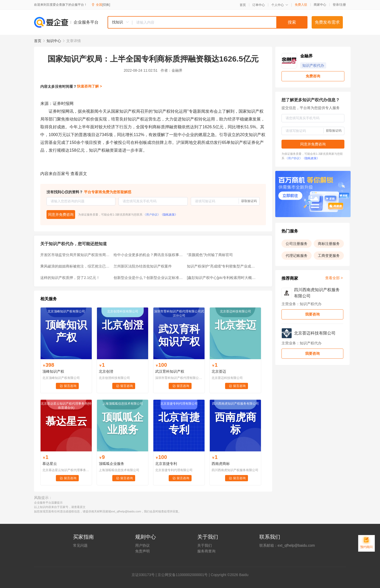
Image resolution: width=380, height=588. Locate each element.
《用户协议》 (152, 215)
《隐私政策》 (169, 215)
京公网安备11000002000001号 (183, 575)
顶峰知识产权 (53, 371)
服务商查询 (206, 551)
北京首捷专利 (166, 464)
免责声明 (142, 551)
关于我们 (205, 545)
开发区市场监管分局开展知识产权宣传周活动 (75, 255)
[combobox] (207, 22)
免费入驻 (301, 5)
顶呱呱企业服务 (112, 464)
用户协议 (142, 545)
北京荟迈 (219, 371)
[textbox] (220, 22)
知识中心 (54, 41)
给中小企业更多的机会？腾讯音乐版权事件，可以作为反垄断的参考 (149, 255)
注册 (343, 5)
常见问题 (80, 545)
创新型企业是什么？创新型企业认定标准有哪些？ (149, 278)
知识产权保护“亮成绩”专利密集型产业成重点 (222, 266)
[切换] (106, 5)
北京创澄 (106, 371)
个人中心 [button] (280, 5)
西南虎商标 (221, 464)
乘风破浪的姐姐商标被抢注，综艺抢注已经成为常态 (75, 266)
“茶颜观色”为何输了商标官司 (210, 255)
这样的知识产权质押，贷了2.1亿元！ (70, 278)
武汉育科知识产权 (170, 371)
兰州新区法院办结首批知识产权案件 (143, 266)
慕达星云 (50, 464)
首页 (243, 5)
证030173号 (145, 575)
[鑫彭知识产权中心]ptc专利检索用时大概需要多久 (222, 278)
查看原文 (79, 174)
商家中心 (320, 5)
